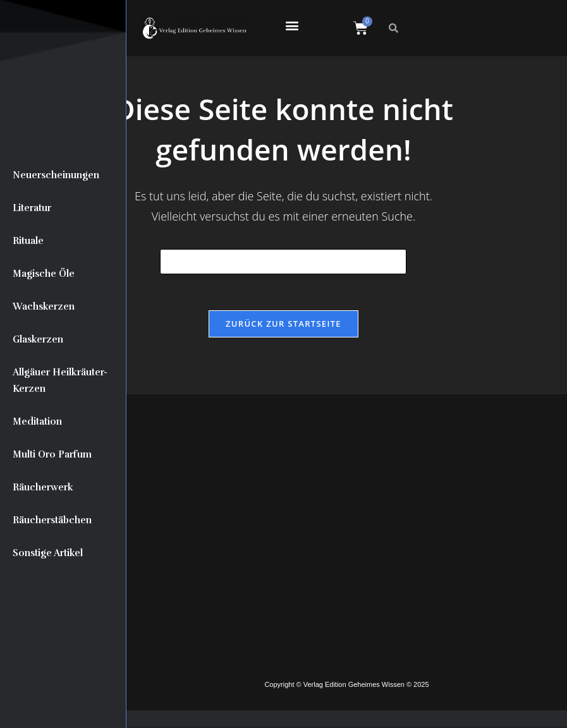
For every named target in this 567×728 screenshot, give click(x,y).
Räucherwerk (43, 487)
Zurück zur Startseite (283, 325)
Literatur (32, 208)
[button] (292, 25)
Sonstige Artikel (48, 553)
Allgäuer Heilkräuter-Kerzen (60, 380)
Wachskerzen (44, 306)
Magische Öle (44, 274)
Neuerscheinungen (56, 175)
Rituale (28, 241)
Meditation (37, 422)
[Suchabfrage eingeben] (283, 262)
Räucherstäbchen (52, 520)
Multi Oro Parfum (52, 454)
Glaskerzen (38, 339)
